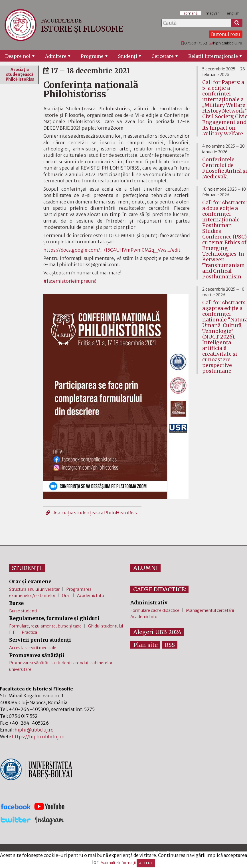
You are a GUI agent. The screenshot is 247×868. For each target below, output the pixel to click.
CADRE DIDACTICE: (160, 589)
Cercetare (163, 56)
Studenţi (128, 56)
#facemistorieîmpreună (70, 281)
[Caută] (237, 23)
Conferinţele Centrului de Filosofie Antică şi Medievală (225, 168)
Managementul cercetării (210, 610)
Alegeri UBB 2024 (157, 632)
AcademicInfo (91, 596)
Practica (29, 632)
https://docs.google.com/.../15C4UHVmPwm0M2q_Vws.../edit (112, 250)
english (233, 13)
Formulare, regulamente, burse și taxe (45, 626)
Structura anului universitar (34, 589)
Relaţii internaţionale (213, 56)
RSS (170, 645)
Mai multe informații (118, 863)
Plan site (145, 645)
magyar (212, 13)
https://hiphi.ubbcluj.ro (38, 737)
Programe (92, 56)
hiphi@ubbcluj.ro (228, 43)
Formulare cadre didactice (155, 610)
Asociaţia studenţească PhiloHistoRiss (91, 513)
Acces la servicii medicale (33, 648)
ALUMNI (146, 568)
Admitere (56, 56)
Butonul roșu (226, 34)
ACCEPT (146, 863)
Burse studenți (23, 611)
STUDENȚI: (27, 568)
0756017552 (196, 43)
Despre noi (18, 56)
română (191, 13)
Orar (66, 596)
